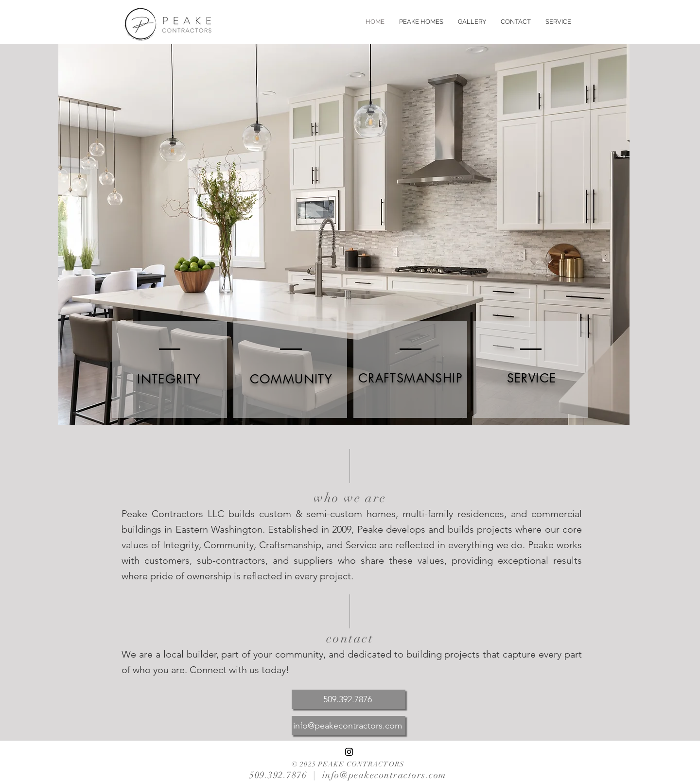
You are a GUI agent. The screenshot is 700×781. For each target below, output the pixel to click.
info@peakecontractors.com (384, 775)
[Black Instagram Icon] (349, 752)
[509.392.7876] (349, 699)
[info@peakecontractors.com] (349, 726)
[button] (421, 22)
